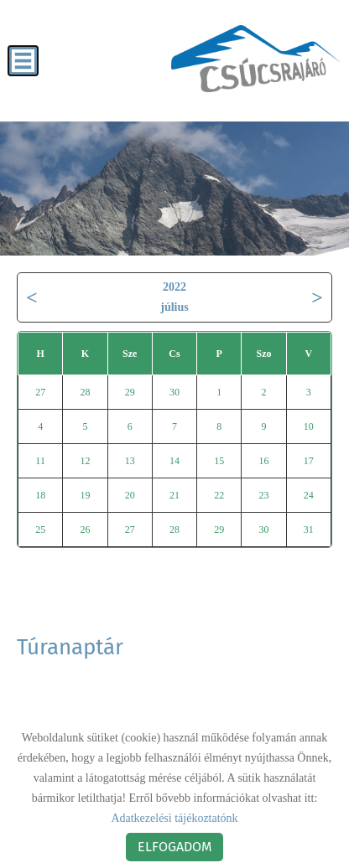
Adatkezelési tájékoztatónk (174, 818)
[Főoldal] (256, 59)
